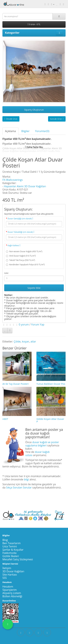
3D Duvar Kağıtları (13, 571)
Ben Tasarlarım (11, 543)
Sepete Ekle (34, 288)
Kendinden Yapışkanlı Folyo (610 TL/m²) (25, 265)
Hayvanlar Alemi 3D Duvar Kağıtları (25, 186)
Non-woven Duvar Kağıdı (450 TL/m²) (24, 251)
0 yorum (24, 325)
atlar (33, 342)
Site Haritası (10, 575)
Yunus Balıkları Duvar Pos (51, 384)
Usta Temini (10, 546)
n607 (5, 419)
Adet (6, 273)
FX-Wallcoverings (13, 180)
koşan (25, 342)
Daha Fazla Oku (34, 147)
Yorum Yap (38, 325)
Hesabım (8, 587)
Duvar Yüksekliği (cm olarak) (21, 232)
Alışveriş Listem (12, 593)
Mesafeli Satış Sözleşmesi (18, 559)
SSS (5, 578)
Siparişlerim (10, 590)
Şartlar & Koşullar (13, 550)
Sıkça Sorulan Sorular (19, 487)
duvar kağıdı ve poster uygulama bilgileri (42, 444)
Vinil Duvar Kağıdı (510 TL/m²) (21, 256)
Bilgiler (25, 131)
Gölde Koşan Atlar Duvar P (50, 420)
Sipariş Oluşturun (34, 110)
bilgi (26, 479)
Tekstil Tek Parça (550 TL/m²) (20, 260)
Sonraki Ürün (57, 119)
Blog (5, 540)
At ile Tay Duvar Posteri (15, 384)
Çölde (17, 342)
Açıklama (10, 131)
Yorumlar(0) (42, 131)
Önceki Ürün (11, 119)
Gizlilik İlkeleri (11, 556)
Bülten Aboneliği (12, 596)
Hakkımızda (9, 553)
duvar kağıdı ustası (37, 454)
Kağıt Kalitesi (14, 245)
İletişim (7, 568)
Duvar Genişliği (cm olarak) (20, 219)
